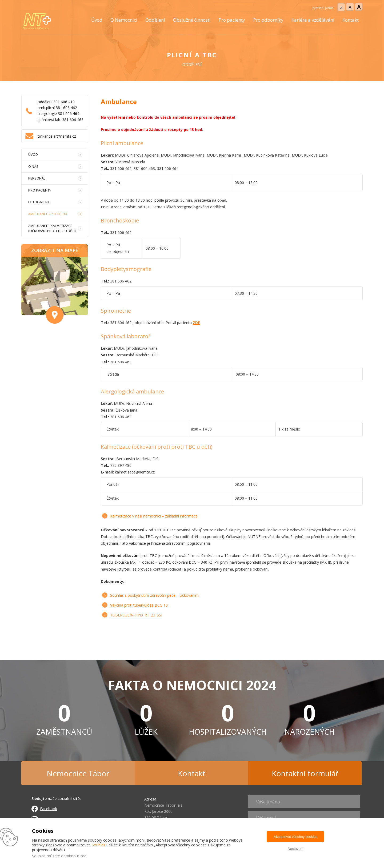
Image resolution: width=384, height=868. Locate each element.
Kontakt (351, 20)
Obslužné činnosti (192, 20)
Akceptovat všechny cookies (296, 837)
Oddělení (155, 20)
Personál (37, 178)
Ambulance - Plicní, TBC (48, 214)
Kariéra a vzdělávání (313, 20)
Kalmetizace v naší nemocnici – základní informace (154, 516)
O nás (33, 166)
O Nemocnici (124, 20)
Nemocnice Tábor (78, 773)
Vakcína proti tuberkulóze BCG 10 (139, 605)
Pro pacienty (232, 20)
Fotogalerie (39, 202)
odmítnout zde (74, 856)
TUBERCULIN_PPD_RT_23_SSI (136, 615)
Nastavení (296, 849)
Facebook (49, 809)
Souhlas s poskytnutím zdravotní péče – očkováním (154, 595)
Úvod (97, 20)
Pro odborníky (268, 20)
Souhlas (99, 845)
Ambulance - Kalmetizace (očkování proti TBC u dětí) (52, 228)
